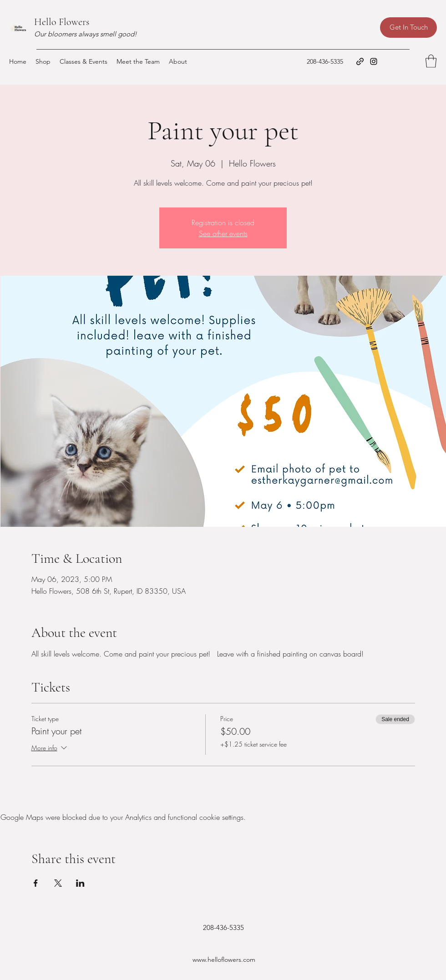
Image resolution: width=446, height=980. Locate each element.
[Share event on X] (58, 883)
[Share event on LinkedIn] (80, 883)
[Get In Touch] (408, 28)
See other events (223, 233)
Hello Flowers (62, 22)
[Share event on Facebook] (36, 883)
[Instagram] (374, 61)
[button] (431, 61)
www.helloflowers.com (224, 960)
